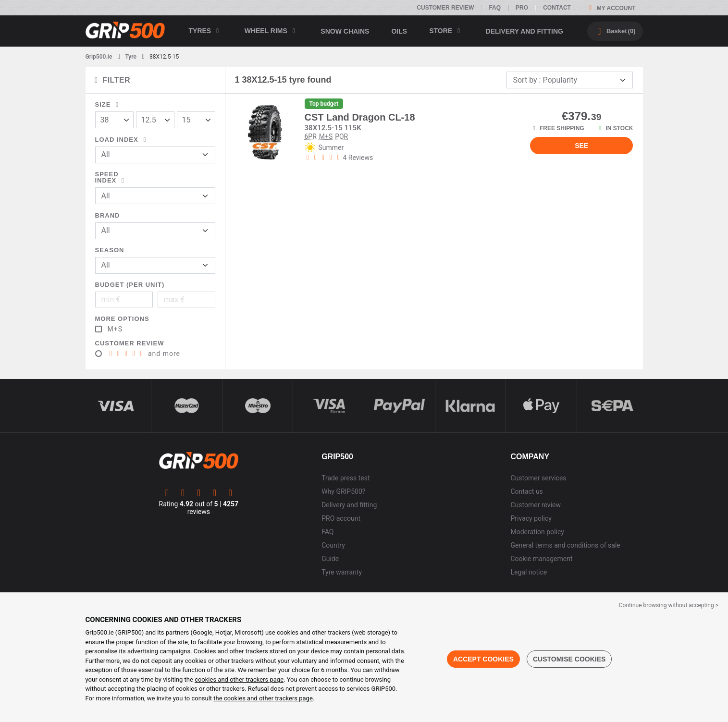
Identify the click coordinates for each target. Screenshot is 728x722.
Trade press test (345, 478)
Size (109, 104)
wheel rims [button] (272, 31)
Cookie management (542, 559)
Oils (399, 31)
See (581, 146)
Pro (522, 8)
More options (122, 319)
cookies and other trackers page (239, 679)
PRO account (341, 518)
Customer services (539, 478)
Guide (330, 559)
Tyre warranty (342, 572)
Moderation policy (537, 532)
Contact (557, 8)
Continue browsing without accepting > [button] (669, 605)
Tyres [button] (206, 31)
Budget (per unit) (130, 285)
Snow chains (345, 31)
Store (446, 31)
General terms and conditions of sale (566, 545)
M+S (115, 329)
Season (110, 250)
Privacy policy (531, 518)
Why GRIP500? (343, 491)
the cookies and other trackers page (263, 698)
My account (611, 8)
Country (333, 545)
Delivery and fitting (524, 31)
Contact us (527, 491)
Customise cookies (569, 659)
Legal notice (529, 572)
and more (144, 354)
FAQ (495, 8)
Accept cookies (483, 659)
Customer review (445, 8)
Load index (122, 140)
